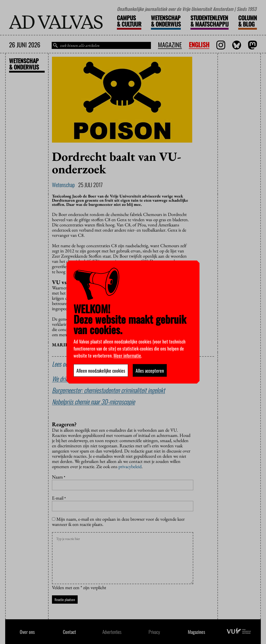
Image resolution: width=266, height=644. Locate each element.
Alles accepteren (150, 370)
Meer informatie (127, 355)
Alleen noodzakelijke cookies (101, 370)
